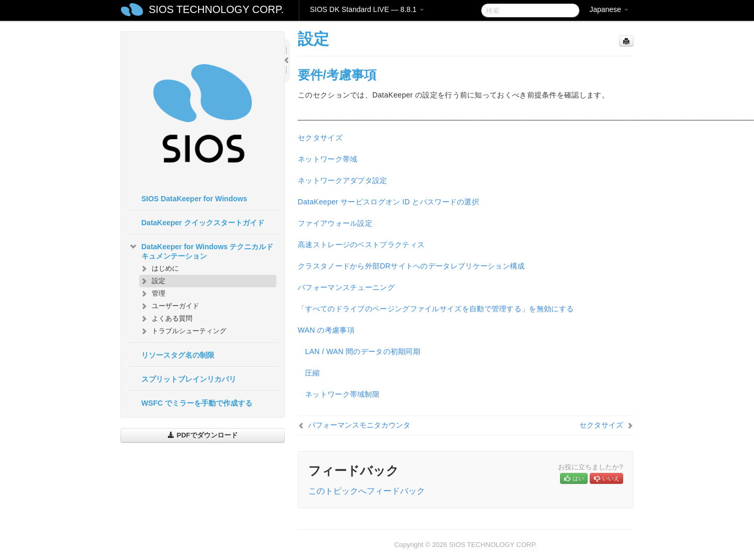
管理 (152, 294)
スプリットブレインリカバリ (189, 379)
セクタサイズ (320, 138)
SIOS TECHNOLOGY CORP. (216, 9)
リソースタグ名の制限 (178, 355)
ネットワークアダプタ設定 (343, 180)
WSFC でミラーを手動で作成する (197, 403)
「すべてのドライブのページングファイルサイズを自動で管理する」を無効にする (436, 309)
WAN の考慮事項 (326, 330)
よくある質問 (166, 319)
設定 (152, 281)
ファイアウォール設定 (335, 223)
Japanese (609, 9)
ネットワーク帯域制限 (342, 394)
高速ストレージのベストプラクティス (361, 245)
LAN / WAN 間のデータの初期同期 (363, 351)
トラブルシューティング (183, 331)
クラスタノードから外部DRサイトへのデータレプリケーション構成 (411, 266)
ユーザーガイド (169, 306)
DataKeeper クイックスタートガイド (203, 223)
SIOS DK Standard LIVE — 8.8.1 (367, 9)
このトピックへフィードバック (367, 491)
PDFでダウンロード (203, 435)
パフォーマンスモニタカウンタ (359, 425)
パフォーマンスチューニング (346, 287)
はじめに (159, 269)
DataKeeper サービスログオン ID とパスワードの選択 (388, 202)
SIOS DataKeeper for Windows (194, 199)
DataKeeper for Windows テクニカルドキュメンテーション (201, 250)
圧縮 (313, 373)
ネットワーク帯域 (327, 159)
